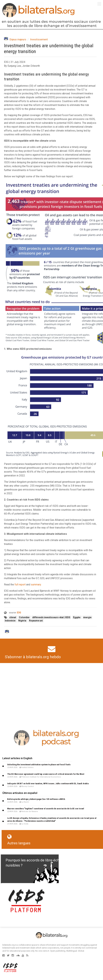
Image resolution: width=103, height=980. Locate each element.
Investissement (39, 39)
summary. (36, 585)
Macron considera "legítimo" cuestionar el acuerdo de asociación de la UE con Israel (46, 809)
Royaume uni (36, 621)
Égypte (77, 617)
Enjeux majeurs (18, 39)
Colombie (24, 617)
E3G (19, 613)
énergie (87, 617)
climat (13, 617)
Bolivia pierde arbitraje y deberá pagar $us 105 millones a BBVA (36, 799)
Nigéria (22, 621)
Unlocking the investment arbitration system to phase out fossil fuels (39, 765)
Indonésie (10, 621)
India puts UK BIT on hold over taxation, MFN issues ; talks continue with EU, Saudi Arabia (48, 784)
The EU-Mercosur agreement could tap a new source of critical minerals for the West (46, 774)
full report (20, 585)
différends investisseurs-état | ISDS (51, 617)
